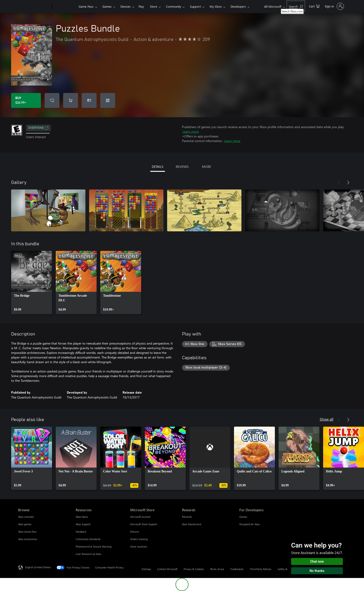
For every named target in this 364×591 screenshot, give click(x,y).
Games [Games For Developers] (243, 517)
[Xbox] (65, 7)
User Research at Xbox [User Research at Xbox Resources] (88, 554)
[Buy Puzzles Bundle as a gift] (89, 100)
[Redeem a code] (108, 100)
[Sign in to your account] (334, 6)
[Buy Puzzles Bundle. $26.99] (26, 100)
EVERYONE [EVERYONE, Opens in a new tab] (38, 128)
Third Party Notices (261, 569)
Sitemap (146, 569)
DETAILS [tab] (158, 167)
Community (174, 6)
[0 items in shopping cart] (314, 6)
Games (107, 6)
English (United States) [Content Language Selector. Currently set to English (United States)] (38, 567)
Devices (126, 6)
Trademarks (237, 569)
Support (195, 6)
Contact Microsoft (167, 569)
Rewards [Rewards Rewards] (187, 517)
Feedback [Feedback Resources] (81, 532)
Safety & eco (285, 569)
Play (141, 6)
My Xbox (216, 6)
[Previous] (339, 183)
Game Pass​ (86, 6)
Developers (238, 6)
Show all (327, 419)
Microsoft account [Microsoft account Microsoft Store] (140, 517)
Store (154, 6)
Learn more (191, 131)
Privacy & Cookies (194, 569)
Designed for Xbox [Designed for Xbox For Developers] (250, 524)
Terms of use (217, 569)
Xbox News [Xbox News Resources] (82, 517)
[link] (32, 282)
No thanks (317, 571)
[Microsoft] (34, 7)
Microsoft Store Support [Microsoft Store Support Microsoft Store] (144, 524)
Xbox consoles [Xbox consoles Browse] (26, 517)
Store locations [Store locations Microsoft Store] (139, 546)
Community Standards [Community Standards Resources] (88, 539)
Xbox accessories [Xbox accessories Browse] (28, 539)
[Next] (348, 183)
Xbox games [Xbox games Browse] (25, 524)
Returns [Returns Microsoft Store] (135, 532)
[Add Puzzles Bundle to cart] (71, 100)
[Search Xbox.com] (296, 6)
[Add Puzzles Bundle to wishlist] (52, 100)
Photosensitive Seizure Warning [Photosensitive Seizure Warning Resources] (94, 546)
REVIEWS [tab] (182, 167)
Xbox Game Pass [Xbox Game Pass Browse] (27, 532)
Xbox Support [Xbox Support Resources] (83, 524)
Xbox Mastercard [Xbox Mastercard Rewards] (192, 524)
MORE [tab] (206, 167)
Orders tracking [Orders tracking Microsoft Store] (139, 539)
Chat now (317, 561)
